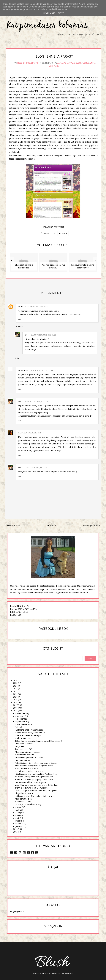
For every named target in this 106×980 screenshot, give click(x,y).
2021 (15, 694)
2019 (15, 700)
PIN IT (63, 233)
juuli (17, 810)
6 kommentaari (47, 63)
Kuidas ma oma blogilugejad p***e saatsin (34, 779)
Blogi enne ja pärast (24, 744)
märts (18, 821)
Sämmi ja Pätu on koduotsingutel (30, 804)
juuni (18, 813)
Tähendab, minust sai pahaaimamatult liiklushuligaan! (38, 741)
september (20, 722)
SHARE (45, 233)
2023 (15, 689)
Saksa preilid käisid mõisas (27, 768)
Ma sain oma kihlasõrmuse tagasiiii (30, 782)
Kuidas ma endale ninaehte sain (29, 730)
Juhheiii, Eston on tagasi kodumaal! (30, 733)
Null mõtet (20, 727)
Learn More (49, 13)
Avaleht (52, 525)
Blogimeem (20, 746)
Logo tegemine (17, 912)
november (20, 716)
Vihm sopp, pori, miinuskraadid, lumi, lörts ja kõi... (37, 791)
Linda (92, 63)
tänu (57, 66)
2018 (15, 702)
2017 (15, 705)
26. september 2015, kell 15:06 (43, 335)
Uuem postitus (13, 525)
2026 (15, 680)
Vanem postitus (92, 525)
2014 (15, 829)
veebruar (19, 824)
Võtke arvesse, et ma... (25, 724)
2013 (15, 832)
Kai (26, 335)
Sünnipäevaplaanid (23, 802)
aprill (18, 818)
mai (17, 815)
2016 (15, 708)
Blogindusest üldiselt (24, 793)
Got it (61, 13)
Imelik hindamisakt (23, 738)
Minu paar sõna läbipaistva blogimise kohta (34, 766)
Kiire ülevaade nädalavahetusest (29, 771)
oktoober (20, 719)
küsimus (85, 63)
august (18, 807)
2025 (15, 683)
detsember (20, 713)
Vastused (20, 326)
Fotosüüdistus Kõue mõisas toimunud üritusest (36, 763)
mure (51, 66)
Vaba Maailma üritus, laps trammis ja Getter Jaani (37, 785)
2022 (15, 691)
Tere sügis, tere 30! (23, 749)
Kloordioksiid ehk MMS (25, 755)
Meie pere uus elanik (24, 799)
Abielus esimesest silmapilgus (28, 735)
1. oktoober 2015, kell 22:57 (37, 468)
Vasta (20, 319)
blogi (78, 63)
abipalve (71, 63)
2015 (15, 711)
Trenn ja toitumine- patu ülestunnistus (32, 788)
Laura (21, 307)
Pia (19, 433)
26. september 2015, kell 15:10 (37, 402)
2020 (15, 697)
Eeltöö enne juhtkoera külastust (29, 757)
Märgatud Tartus (22, 760)
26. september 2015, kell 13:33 (36, 307)
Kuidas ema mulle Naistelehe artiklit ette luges (35, 796)
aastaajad (62, 63)
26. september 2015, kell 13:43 (42, 370)
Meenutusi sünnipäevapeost (27, 752)
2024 (15, 686)
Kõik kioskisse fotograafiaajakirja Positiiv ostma (36, 774)
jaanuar (19, 826)
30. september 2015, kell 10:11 (34, 433)
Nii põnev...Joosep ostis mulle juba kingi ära (34, 777)
